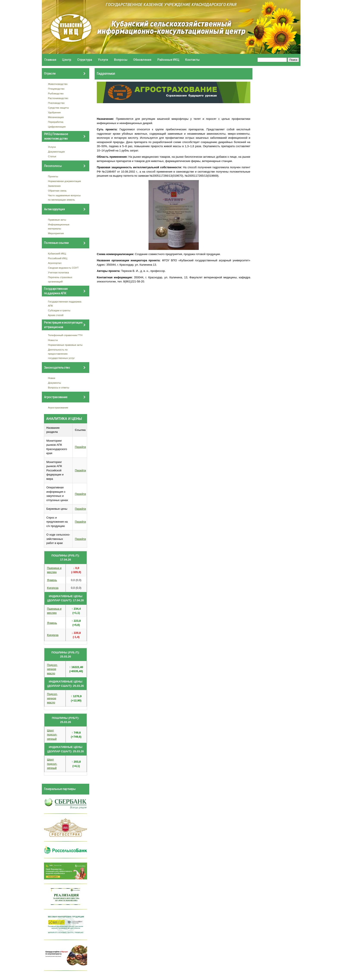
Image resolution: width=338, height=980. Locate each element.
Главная (50, 60)
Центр (67, 60)
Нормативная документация (65, 181)
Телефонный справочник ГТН (65, 335)
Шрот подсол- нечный (52, 735)
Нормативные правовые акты (65, 345)
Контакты (192, 60)
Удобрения (54, 112)
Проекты (53, 176)
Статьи (52, 156)
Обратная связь (57, 191)
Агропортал (55, 263)
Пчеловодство (56, 103)
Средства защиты (59, 108)
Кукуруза (53, 588)
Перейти (80, 447)
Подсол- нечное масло (52, 669)
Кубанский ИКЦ (57, 253)
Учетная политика (59, 272)
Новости (53, 340)
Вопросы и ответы (59, 387)
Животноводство (58, 84)
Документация (56, 152)
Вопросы (121, 60)
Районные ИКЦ (168, 60)
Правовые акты (57, 220)
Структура (85, 60)
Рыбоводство (56, 93)
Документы (55, 383)
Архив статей (56, 315)
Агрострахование (58, 407)
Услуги (103, 60)
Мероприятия (56, 233)
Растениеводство (58, 98)
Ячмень (52, 580)
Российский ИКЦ (58, 258)
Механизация (56, 117)
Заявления (54, 186)
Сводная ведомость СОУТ (63, 268)
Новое (52, 378)
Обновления (142, 60)
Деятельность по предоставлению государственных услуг (61, 354)
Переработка (56, 122)
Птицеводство (56, 89)
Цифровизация (57, 127)
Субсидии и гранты (59, 310)
